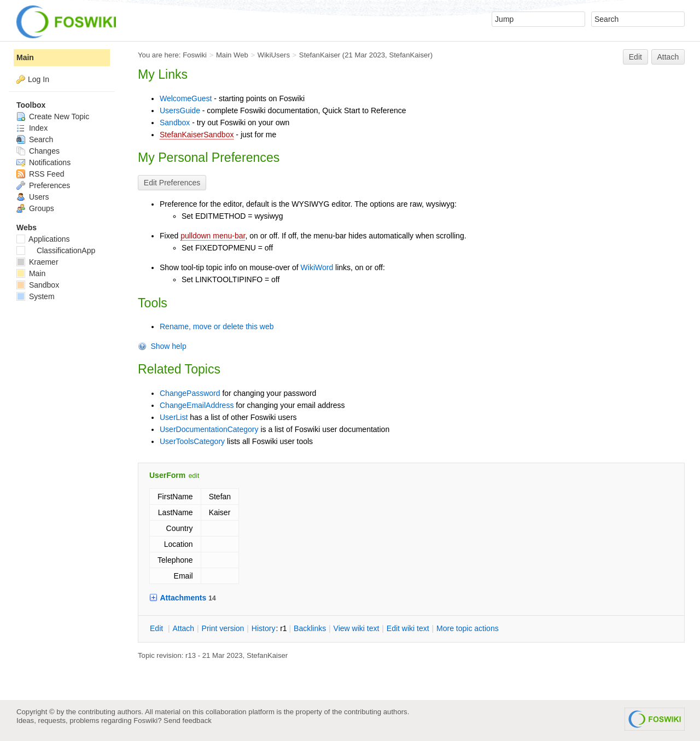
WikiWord (317, 267)
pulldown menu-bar (213, 236)
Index (32, 128)
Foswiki (195, 55)
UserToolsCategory (192, 441)
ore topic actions (468, 628)
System (36, 296)
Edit (635, 57)
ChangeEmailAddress (197, 405)
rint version (223, 628)
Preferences (43, 185)
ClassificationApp (56, 250)
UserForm (167, 475)
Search (35, 139)
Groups (35, 208)
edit (194, 476)
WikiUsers (274, 55)
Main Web (232, 55)
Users (33, 197)
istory (264, 628)
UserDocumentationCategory (209, 429)
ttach (183, 628)
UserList (174, 417)
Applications (43, 239)
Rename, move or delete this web (217, 326)
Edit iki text (408, 628)
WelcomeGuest (186, 98)
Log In (39, 79)
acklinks (310, 628)
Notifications (43, 162)
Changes (38, 151)
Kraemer (37, 262)
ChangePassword (190, 393)
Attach (668, 57)
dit (157, 628)
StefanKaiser (320, 55)
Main (25, 57)
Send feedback (188, 720)
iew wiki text (357, 628)
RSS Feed (40, 174)
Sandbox (175, 122)
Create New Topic (53, 116)
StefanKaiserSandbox (197, 135)
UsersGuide (180, 110)
